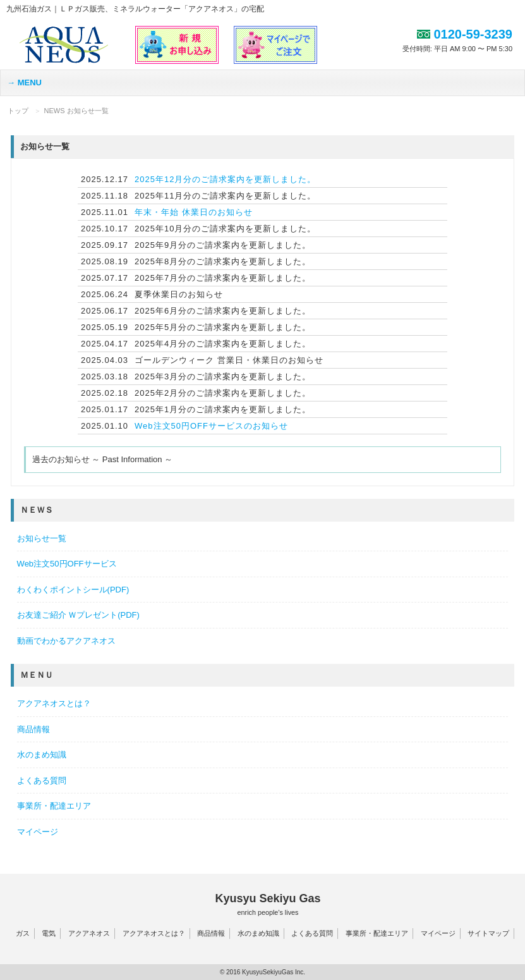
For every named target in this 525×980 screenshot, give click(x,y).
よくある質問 (42, 781)
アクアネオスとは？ (54, 703)
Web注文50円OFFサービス (67, 564)
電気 (49, 933)
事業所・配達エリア (54, 806)
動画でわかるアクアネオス (66, 641)
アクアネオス (89, 933)
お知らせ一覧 (42, 538)
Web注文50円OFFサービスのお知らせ (211, 426)
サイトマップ (488, 933)
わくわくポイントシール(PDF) (73, 590)
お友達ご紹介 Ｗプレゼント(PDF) (78, 615)
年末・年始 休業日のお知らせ (194, 212)
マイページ (38, 832)
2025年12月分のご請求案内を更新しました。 (225, 179)
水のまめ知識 (42, 755)
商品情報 (33, 729)
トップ (18, 111)
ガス (23, 933)
